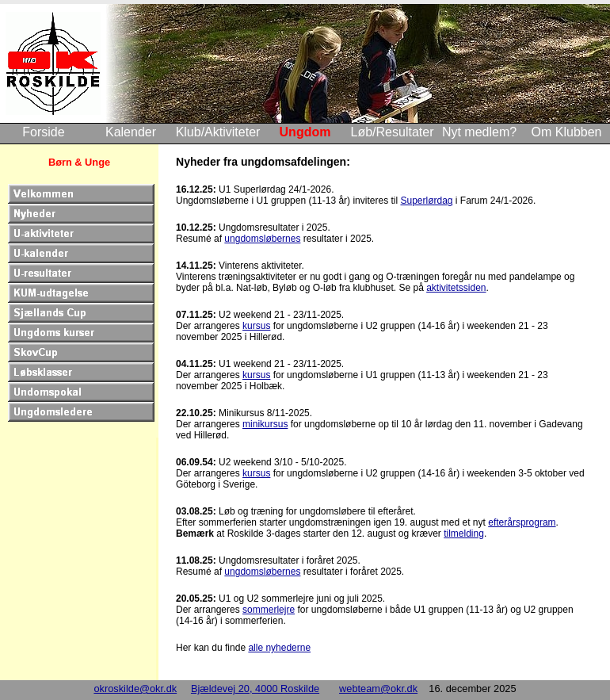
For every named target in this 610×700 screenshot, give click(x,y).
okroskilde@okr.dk (135, 689)
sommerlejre (269, 610)
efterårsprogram (522, 522)
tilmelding (464, 534)
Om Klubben (567, 132)
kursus (256, 326)
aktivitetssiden (456, 288)
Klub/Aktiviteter (218, 132)
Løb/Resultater (393, 132)
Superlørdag (426, 201)
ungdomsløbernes (262, 239)
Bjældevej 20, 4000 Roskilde (255, 689)
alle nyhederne (279, 648)
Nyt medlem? (479, 132)
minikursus (265, 424)
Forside (43, 132)
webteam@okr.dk (378, 689)
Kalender (131, 132)
